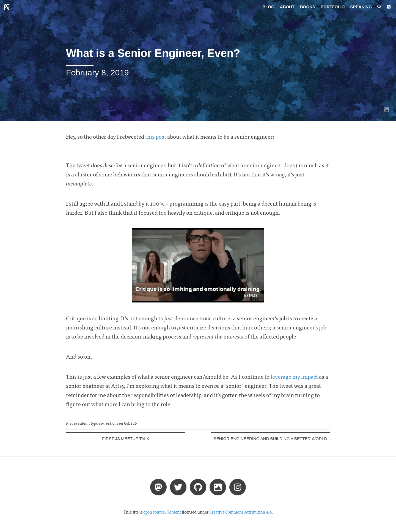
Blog (268, 7)
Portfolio (333, 7)
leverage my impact (294, 376)
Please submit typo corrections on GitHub (101, 423)
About (287, 7)
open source (154, 512)
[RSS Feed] (389, 7)
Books (308, 7)
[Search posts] (379, 7)
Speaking (361, 7)
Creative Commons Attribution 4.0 (240, 512)
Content (174, 512)
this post (156, 136)
